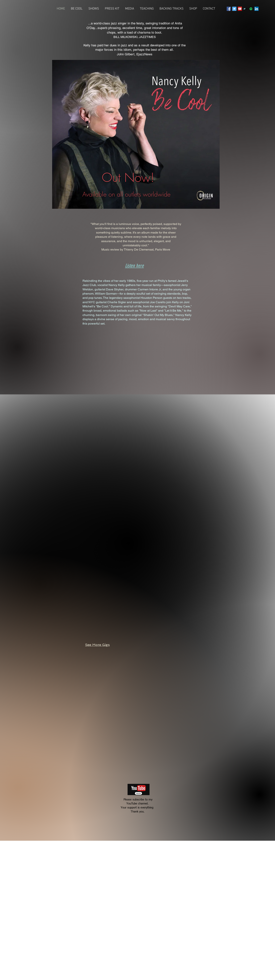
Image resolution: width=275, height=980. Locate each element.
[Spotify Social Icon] (251, 9)
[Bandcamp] (245, 9)
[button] (130, 9)
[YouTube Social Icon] (240, 9)
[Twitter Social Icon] (234, 9)
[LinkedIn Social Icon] (256, 9)
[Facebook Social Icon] (229, 9)
